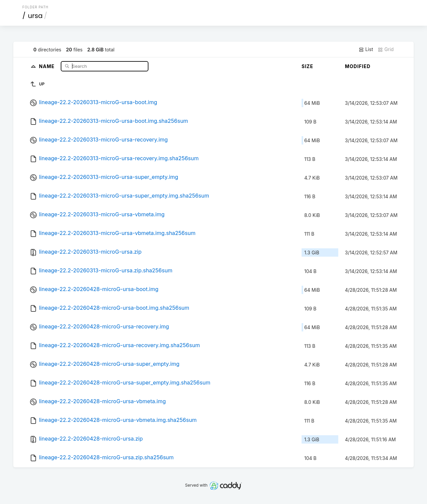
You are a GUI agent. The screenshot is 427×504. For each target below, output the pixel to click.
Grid (386, 49)
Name (48, 66)
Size (307, 66)
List (366, 49)
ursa (35, 16)
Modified (358, 66)
